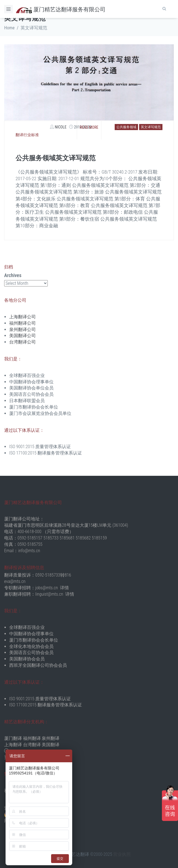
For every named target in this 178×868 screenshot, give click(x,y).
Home (9, 28)
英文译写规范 (151, 127)
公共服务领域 (126, 127)
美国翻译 (51, 745)
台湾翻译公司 (22, 342)
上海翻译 (13, 745)
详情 (64, 588)
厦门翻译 (13, 738)
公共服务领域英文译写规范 (56, 158)
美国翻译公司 (22, 336)
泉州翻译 (51, 738)
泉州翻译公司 (22, 330)
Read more (89, 127)
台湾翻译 (32, 745)
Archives (13, 275)
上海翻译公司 (22, 317)
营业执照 (122, 854)
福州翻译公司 (22, 323)
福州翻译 (32, 738)
